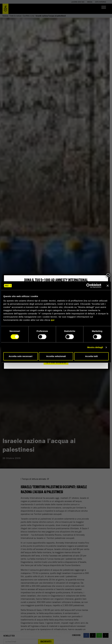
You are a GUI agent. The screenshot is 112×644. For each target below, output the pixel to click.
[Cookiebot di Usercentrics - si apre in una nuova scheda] (88, 286)
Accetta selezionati (56, 356)
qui (53, 320)
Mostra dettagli (95, 347)
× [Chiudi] (108, 275)
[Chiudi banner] (108, 286)
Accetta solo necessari (21, 356)
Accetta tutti (92, 356)
